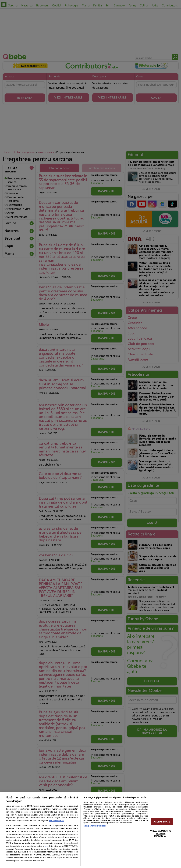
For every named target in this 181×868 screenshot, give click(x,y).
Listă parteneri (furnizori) (95, 826)
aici (47, 846)
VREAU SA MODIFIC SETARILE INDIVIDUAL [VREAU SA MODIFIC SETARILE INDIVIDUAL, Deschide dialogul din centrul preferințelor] (161, 833)
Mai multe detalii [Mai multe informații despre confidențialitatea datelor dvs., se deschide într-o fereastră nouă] (57, 821)
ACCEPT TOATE (162, 822)
